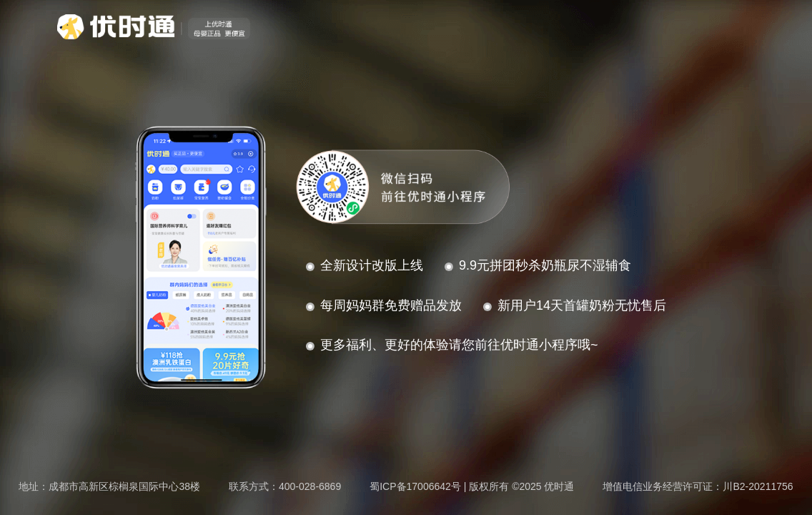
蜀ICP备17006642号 (415, 486)
